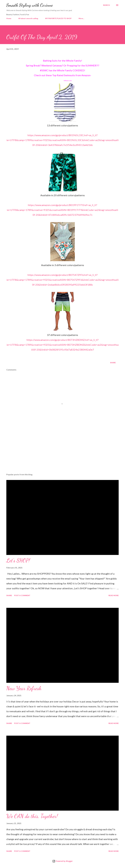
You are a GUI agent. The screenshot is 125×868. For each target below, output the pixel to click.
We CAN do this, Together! (32, 816)
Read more (114, 595)
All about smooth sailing (28, 18)
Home (9, 18)
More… (81, 18)
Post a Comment (22, 595)
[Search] (106, 5)
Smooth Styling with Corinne (30, 5)
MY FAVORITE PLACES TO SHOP (58, 18)
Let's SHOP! (18, 560)
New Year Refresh (24, 688)
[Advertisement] (62, 452)
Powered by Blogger (62, 861)
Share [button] (113, 363)
